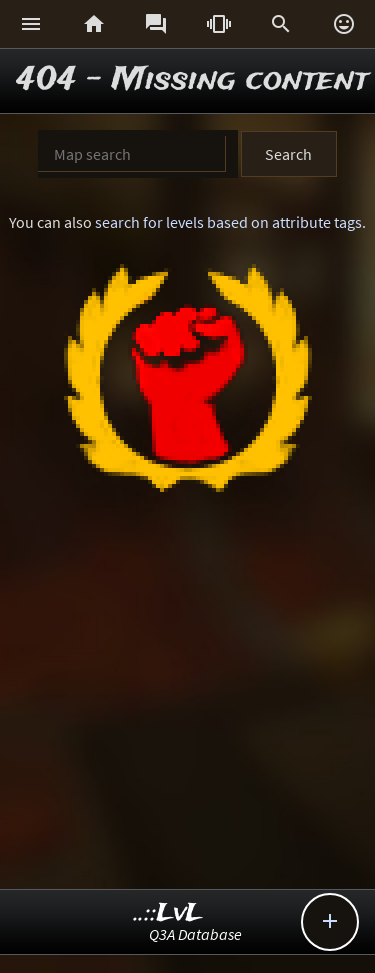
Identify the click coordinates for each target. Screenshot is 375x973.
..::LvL (168, 913)
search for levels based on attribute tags (228, 222)
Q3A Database (195, 934)
